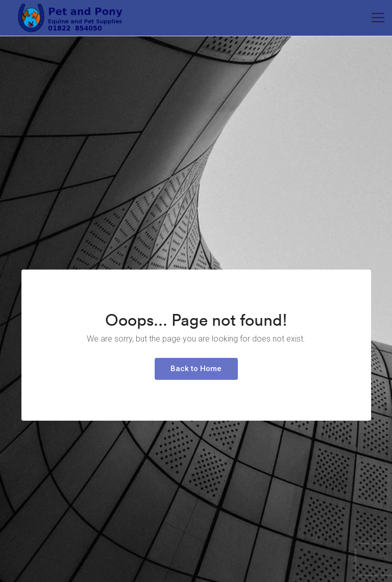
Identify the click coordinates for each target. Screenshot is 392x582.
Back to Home (196, 369)
